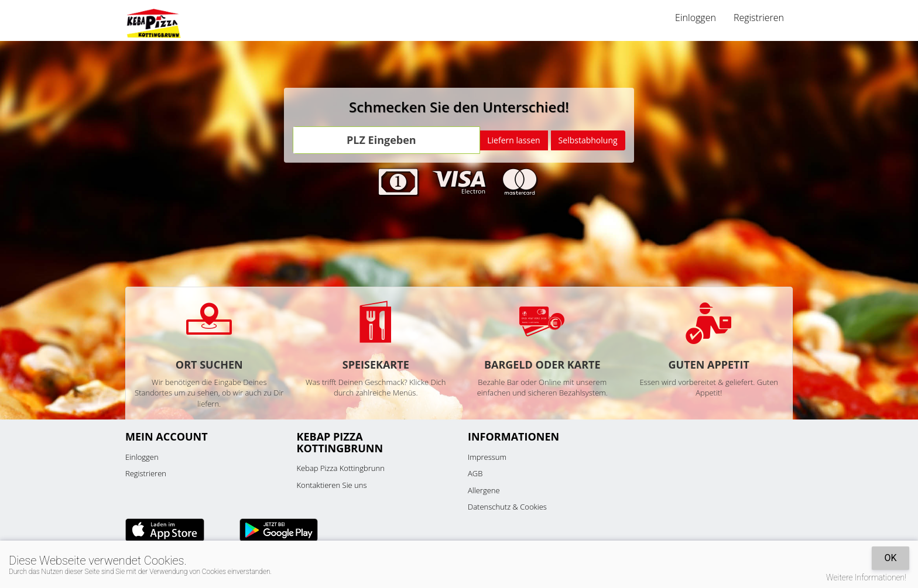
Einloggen (696, 18)
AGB (475, 473)
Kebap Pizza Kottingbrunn (341, 468)
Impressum (487, 457)
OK (890, 558)
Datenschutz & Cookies (507, 507)
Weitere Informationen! (866, 577)
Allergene (484, 490)
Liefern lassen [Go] (513, 140)
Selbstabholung (588, 140)
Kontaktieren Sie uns (332, 485)
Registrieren (759, 18)
